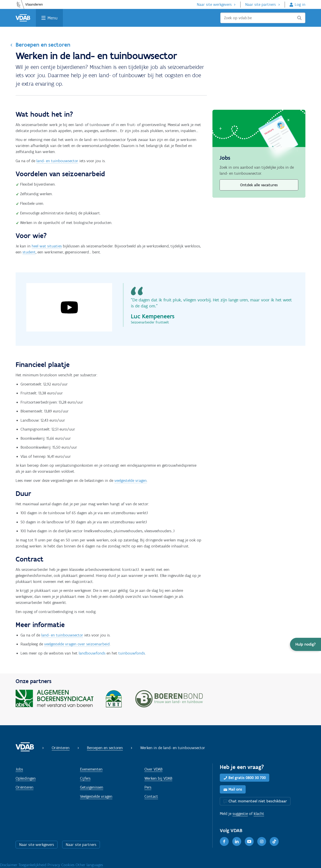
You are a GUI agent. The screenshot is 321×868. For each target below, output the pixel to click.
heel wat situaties (47, 246)
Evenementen (91, 769)
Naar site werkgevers (214, 4)
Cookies (68, 865)
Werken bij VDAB (158, 778)
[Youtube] (249, 841)
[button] (306, 644)
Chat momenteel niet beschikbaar (258, 801)
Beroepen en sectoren (43, 45)
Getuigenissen (92, 787)
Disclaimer (9, 865)
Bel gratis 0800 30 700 (247, 778)
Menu (52, 18)
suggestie (240, 814)
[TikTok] (274, 841)
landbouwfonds (92, 653)
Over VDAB (153, 769)
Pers (148, 787)
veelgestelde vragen (131, 481)
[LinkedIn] (237, 841)
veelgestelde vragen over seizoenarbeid (77, 644)
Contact (151, 796)
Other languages (89, 865)
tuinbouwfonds (132, 653)
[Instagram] (262, 841)
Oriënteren (61, 748)
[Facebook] (224, 841)
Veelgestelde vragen (96, 796)
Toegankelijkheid (33, 865)
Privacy (54, 865)
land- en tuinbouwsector (57, 161)
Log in (300, 4)
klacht (259, 814)
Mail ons (235, 789)
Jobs (19, 769)
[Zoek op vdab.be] (263, 18)
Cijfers (85, 778)
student (29, 252)
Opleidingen (26, 778)
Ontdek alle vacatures (259, 185)
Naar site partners (260, 4)
